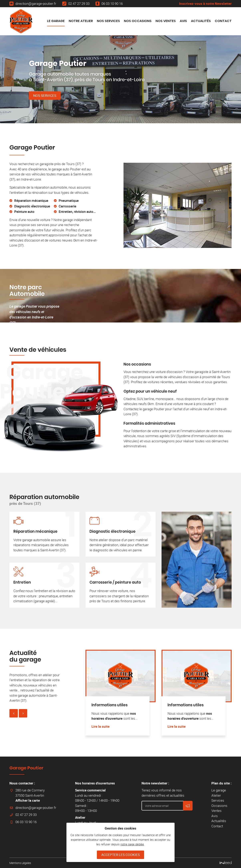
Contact (223, 21)
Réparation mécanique (35, 531)
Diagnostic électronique (112, 531)
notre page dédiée (132, 844)
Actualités (201, 21)
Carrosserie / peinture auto (115, 582)
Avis (183, 21)
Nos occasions (137, 364)
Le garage (56, 21)
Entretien (22, 582)
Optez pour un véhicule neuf (150, 391)
